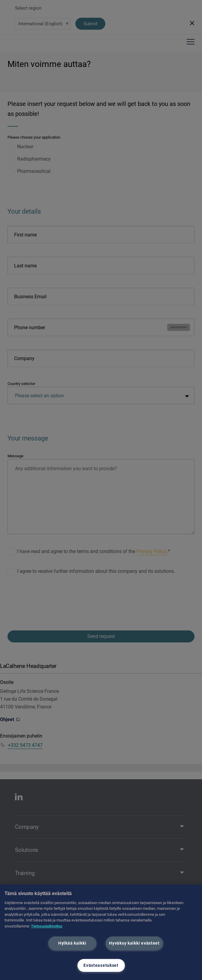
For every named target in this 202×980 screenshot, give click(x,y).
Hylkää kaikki (72, 943)
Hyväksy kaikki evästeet (134, 943)
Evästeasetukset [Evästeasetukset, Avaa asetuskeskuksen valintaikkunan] (101, 965)
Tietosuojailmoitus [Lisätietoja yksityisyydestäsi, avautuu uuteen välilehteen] (47, 926)
